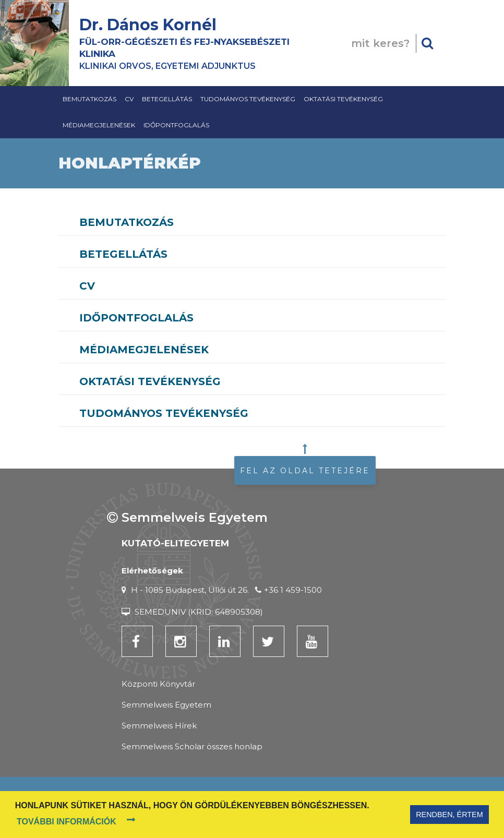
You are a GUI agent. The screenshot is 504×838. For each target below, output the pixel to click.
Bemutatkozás (89, 99)
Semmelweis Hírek (159, 726)
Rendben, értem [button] (449, 815)
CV (129, 99)
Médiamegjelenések (99, 125)
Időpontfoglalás (176, 125)
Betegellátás (167, 99)
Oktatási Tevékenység (343, 99)
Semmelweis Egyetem (166, 705)
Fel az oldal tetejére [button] (305, 471)
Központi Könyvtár (158, 684)
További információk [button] (67, 822)
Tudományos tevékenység (248, 99)
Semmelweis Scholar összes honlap (192, 746)
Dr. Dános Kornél (148, 25)
